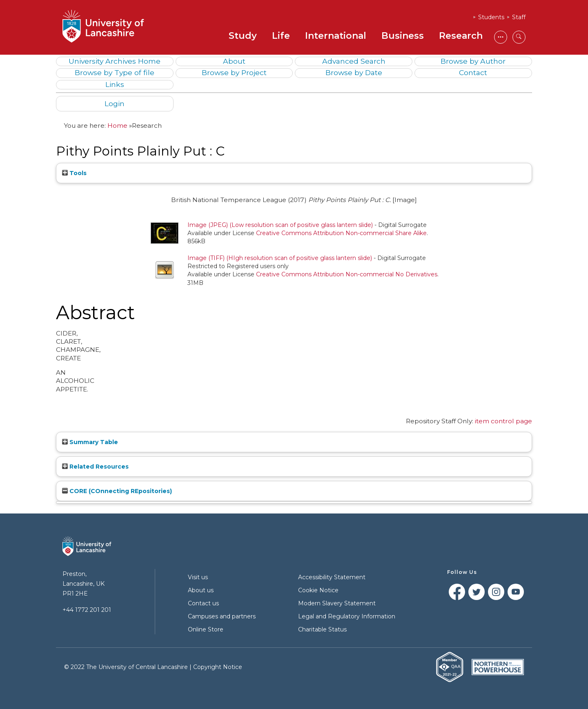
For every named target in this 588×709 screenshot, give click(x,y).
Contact (473, 72)
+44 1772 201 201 (87, 610)
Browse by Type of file (115, 72)
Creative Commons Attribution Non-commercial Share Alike (341, 233)
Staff (519, 17)
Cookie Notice (318, 590)
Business (403, 36)
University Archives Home (115, 61)
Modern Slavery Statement (337, 603)
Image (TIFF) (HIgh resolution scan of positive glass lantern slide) (280, 258)
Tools (74, 173)
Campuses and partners (222, 616)
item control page (503, 421)
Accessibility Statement (332, 577)
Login (115, 103)
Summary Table (90, 442)
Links (115, 84)
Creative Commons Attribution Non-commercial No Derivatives (347, 274)
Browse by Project (234, 72)
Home (117, 126)
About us (201, 590)
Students (491, 17)
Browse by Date (354, 72)
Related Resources (95, 467)
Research (461, 36)
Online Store (206, 629)
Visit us (198, 577)
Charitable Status (322, 629)
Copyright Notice (218, 667)
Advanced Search (354, 61)
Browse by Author (473, 61)
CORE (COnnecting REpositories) (117, 491)
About (234, 61)
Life (281, 36)
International (336, 36)
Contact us (203, 603)
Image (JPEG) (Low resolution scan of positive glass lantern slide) (280, 225)
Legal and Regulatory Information (347, 616)
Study (243, 36)
